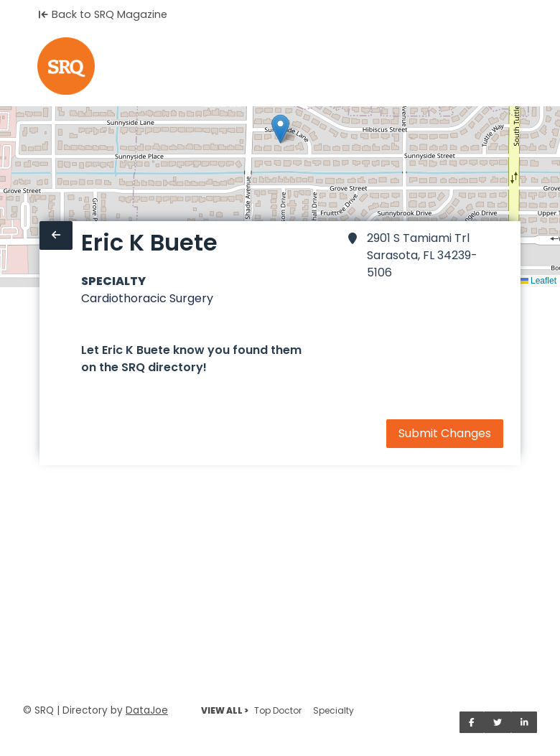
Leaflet (538, 281)
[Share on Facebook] (472, 722)
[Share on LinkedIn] (524, 722)
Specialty (333, 710)
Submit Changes (445, 433)
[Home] (66, 66)
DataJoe (147, 710)
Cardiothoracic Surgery (147, 298)
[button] (280, 129)
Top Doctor (278, 710)
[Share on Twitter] (498, 722)
